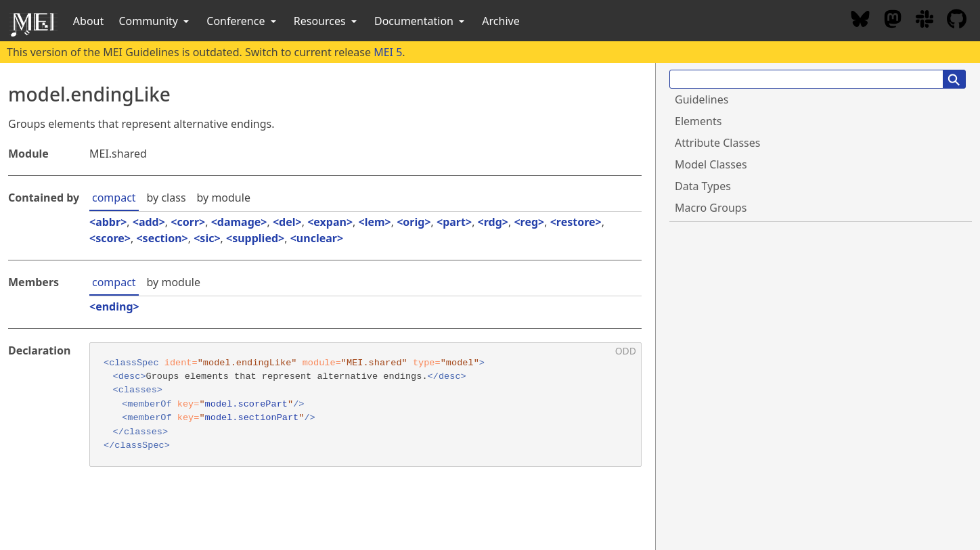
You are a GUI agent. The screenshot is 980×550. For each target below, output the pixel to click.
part (454, 222)
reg (530, 222)
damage (239, 222)
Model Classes (711, 164)
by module (224, 198)
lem (375, 222)
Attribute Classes (717, 143)
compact (114, 198)
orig (414, 222)
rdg (493, 222)
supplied (255, 238)
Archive (500, 21)
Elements (698, 121)
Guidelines (701, 99)
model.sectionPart (252, 418)
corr (188, 222)
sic (207, 238)
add (149, 222)
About (88, 21)
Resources (327, 21)
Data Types (703, 186)
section (162, 238)
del (287, 222)
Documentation (421, 21)
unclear (317, 238)
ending (114, 306)
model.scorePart (246, 404)
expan (330, 222)
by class (166, 198)
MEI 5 (388, 52)
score (110, 238)
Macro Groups (711, 208)
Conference (242, 21)
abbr (108, 222)
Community (155, 21)
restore (576, 222)
